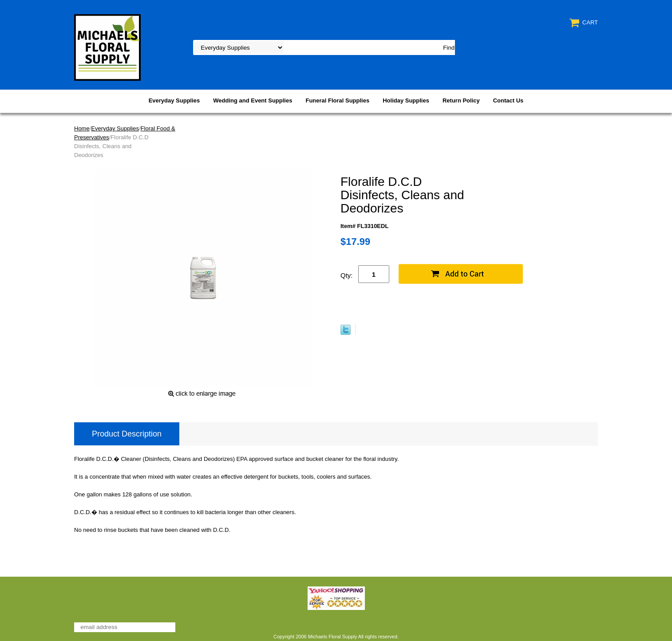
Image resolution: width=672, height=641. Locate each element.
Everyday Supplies (174, 100)
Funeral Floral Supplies (337, 100)
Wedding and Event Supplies (253, 100)
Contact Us (508, 100)
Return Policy (461, 100)
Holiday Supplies (406, 100)
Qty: (347, 275)
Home (82, 128)
